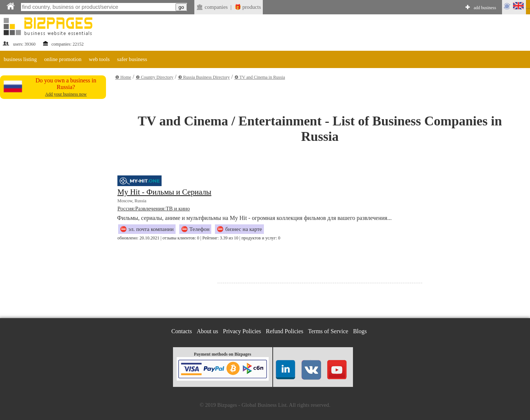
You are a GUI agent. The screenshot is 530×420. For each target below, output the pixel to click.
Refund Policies (285, 331)
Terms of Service (328, 331)
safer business (132, 59)
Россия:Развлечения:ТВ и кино (154, 209)
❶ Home (123, 77)
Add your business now (66, 94)
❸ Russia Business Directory (204, 77)
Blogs (360, 331)
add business (485, 8)
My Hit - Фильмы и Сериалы (164, 192)
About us (208, 331)
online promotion (63, 59)
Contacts (182, 331)
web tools (99, 59)
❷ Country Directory (155, 77)
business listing (20, 59)
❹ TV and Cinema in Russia (260, 77)
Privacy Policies (242, 331)
